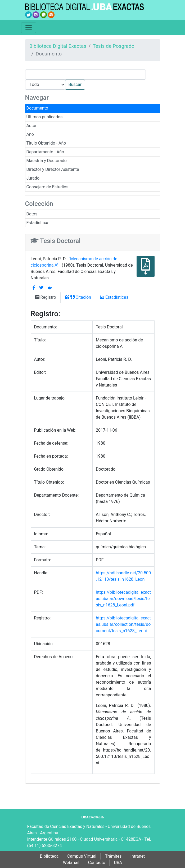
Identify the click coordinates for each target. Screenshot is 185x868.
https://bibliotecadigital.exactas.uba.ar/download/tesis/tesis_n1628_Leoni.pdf (123, 599)
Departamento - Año (45, 152)
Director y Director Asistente (53, 169)
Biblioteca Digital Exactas (58, 46)
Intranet (138, 856)
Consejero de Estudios (48, 187)
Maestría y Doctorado (47, 161)
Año (30, 134)
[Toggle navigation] (29, 28)
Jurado (33, 178)
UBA (118, 863)
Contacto (97, 863)
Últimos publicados (45, 117)
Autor (32, 126)
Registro (46, 297)
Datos (32, 214)
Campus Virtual (82, 856)
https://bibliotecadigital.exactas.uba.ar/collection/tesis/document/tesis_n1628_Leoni (123, 624)
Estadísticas (38, 223)
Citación (78, 297)
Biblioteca (49, 856)
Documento (37, 108)
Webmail (71, 863)
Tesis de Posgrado (114, 46)
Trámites (113, 856)
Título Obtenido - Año (46, 143)
